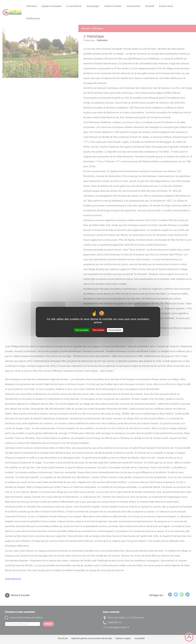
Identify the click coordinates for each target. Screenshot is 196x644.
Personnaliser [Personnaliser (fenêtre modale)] (115, 330)
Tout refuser (98, 330)
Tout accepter (82, 330)
